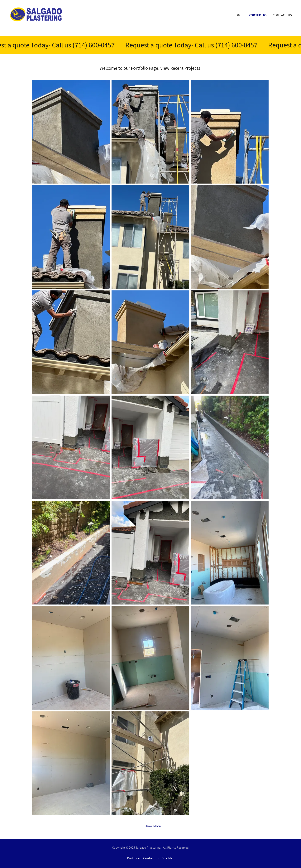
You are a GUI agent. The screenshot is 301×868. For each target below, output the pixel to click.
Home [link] (238, 22)
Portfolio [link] (258, 22)
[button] (151, 826)
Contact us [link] (282, 22)
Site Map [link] (168, 858)
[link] (36, 21)
